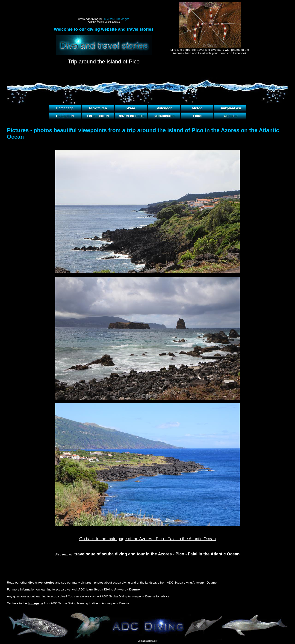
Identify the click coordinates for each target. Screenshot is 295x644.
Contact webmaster (147, 641)
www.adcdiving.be (90, 19)
